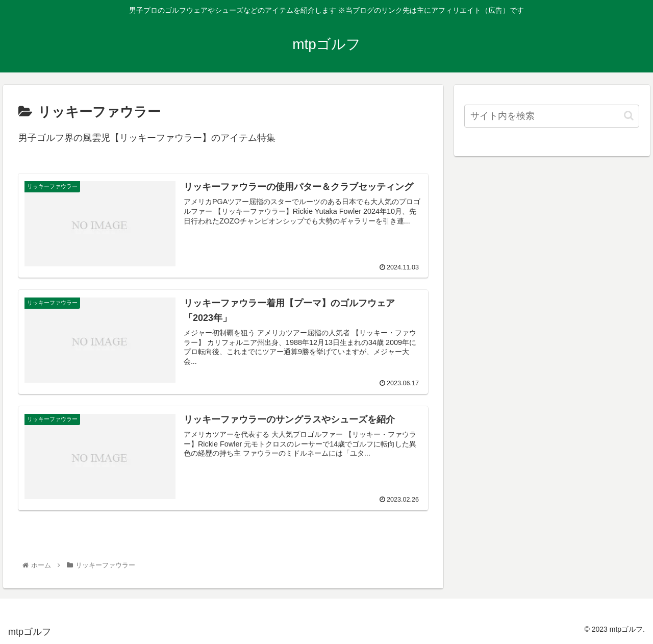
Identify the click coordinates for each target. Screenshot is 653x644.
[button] (629, 116)
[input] (552, 116)
